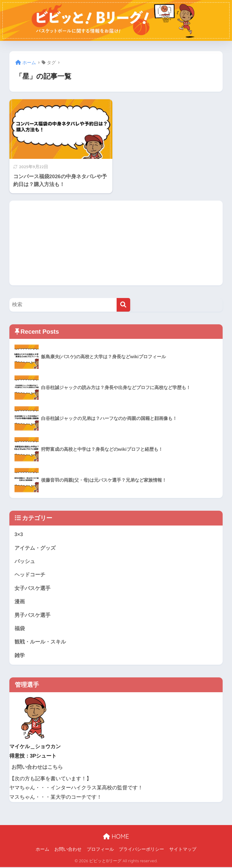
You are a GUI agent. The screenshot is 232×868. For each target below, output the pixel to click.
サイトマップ (183, 850)
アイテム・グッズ (35, 548)
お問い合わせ (68, 850)
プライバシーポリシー (141, 850)
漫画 (20, 602)
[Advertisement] (116, 243)
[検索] (123, 305)
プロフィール (100, 850)
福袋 (20, 629)
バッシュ (25, 562)
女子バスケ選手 (32, 589)
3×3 (19, 534)
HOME (116, 837)
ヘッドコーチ (30, 575)
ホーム (42, 850)
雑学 (20, 656)
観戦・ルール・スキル (40, 643)
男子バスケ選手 (32, 616)
